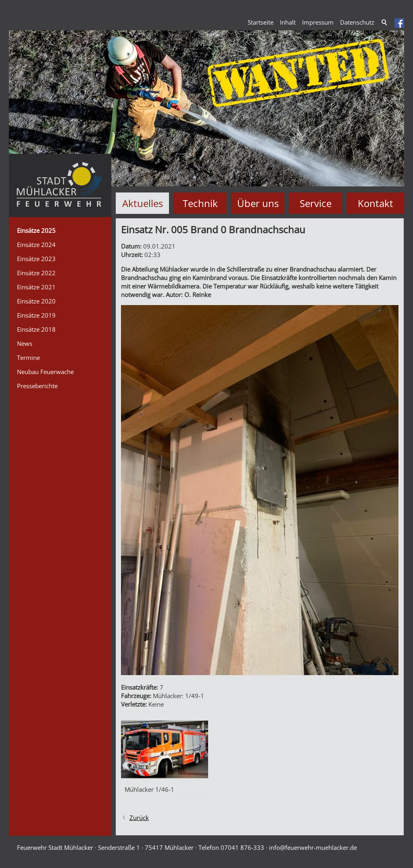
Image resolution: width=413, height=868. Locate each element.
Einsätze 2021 (36, 287)
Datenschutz (357, 22)
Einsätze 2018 (36, 329)
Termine (28, 358)
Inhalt (288, 22)
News (25, 343)
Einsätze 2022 (36, 273)
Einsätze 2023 (36, 259)
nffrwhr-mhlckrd (313, 847)
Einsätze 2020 (36, 301)
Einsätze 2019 (36, 315)
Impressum (318, 22)
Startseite (261, 22)
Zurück (139, 818)
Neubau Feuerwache (45, 372)
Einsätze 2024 (36, 245)
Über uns (258, 203)
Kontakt (375, 203)
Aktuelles (143, 203)
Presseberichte (37, 386)
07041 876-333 (242, 847)
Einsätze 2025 (36, 230)
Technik (200, 203)
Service (316, 203)
